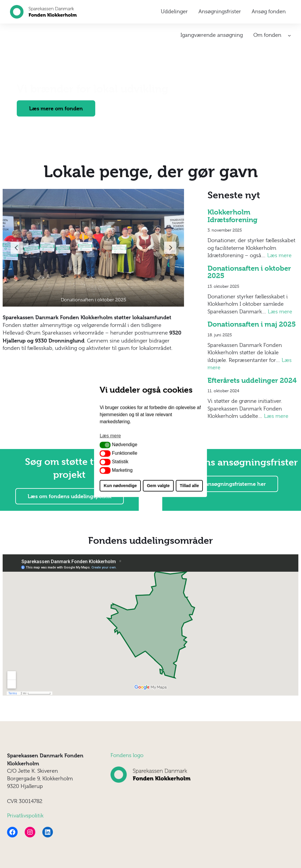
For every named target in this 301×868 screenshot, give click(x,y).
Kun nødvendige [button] (120, 486)
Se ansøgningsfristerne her (232, 484)
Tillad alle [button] (189, 486)
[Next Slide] (170, 248)
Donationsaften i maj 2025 (252, 325)
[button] (105, 445)
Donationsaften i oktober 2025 (249, 272)
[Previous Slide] (17, 248)
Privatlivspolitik (25, 816)
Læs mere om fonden (56, 108)
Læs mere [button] (110, 436)
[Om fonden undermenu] (289, 35)
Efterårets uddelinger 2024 (252, 381)
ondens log (127, 755)
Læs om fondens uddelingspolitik (70, 496)
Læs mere (279, 255)
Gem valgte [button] (158, 486)
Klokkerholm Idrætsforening (233, 216)
